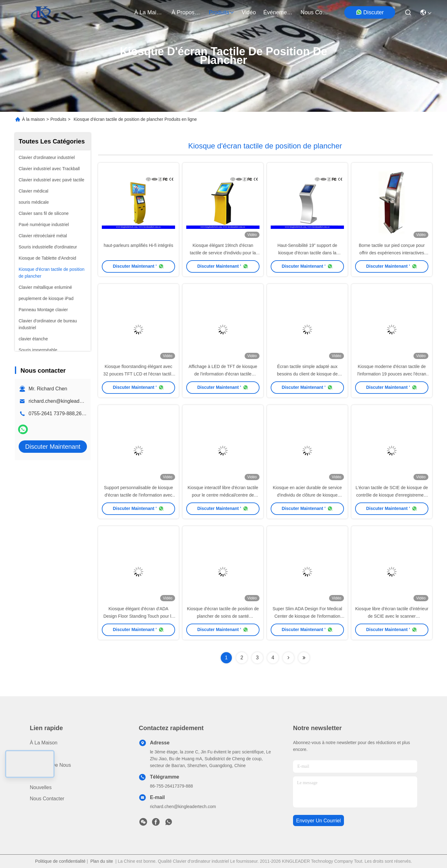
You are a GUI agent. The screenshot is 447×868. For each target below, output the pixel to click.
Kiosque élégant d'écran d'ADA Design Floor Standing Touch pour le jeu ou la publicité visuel (138, 616)
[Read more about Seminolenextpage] (288, 658)
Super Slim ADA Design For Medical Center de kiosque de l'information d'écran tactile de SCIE (307, 616)
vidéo (249, 12)
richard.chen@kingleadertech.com (66, 401)
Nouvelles (41, 787)
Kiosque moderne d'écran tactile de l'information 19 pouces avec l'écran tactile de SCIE (392, 374)
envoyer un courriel (318, 821)
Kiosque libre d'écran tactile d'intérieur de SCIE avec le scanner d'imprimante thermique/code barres (392, 616)
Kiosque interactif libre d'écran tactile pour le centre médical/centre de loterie (223, 495)
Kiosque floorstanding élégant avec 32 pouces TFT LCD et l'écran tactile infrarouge (138, 374)
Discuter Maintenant (53, 447)
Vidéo (36, 776)
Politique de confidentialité (60, 861)
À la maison (149, 12)
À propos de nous (187, 12)
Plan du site (102, 861)
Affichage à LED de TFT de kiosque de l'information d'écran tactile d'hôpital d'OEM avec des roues (223, 374)
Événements (278, 12)
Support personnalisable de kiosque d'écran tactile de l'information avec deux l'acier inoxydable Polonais (139, 495)
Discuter (370, 12)
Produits (58, 119)
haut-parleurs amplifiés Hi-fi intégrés (138, 245)
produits (222, 12)
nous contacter (315, 12)
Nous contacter (47, 799)
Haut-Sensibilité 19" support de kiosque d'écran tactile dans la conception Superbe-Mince (307, 253)
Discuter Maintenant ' (138, 266)
